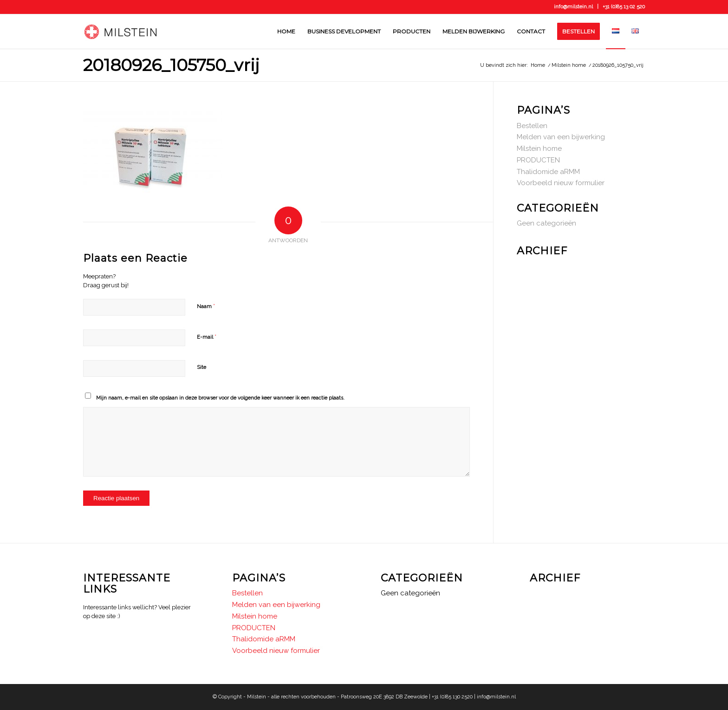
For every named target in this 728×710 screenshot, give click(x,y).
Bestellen (532, 126)
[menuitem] (286, 32)
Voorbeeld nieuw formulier (561, 183)
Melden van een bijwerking (561, 137)
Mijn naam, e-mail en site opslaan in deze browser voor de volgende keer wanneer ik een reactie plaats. (220, 398)
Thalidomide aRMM (548, 172)
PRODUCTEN (538, 160)
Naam (206, 306)
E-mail (207, 337)
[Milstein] (120, 32)
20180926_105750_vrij (171, 65)
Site (201, 367)
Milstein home (539, 148)
